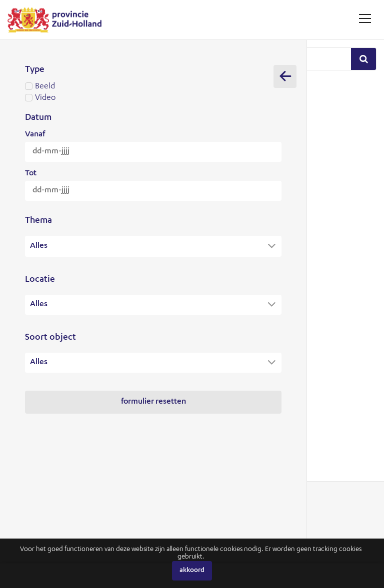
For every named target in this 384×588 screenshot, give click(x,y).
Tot (31, 174)
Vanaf (35, 135)
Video (153, 98)
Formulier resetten (153, 402)
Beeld (153, 87)
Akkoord (192, 571)
